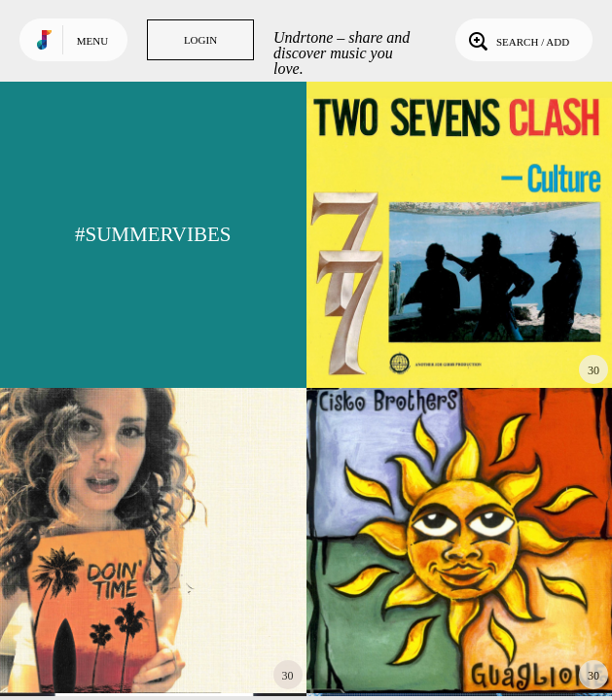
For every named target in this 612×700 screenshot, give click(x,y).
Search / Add (517, 40)
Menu (92, 41)
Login (200, 40)
